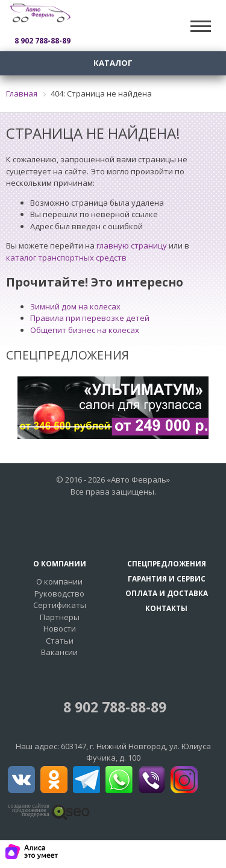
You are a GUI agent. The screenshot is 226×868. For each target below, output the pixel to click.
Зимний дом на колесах (75, 306)
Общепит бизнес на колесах (85, 330)
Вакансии (59, 652)
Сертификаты (60, 605)
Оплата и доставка (167, 593)
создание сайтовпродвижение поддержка (29, 810)
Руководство (59, 594)
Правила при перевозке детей (90, 318)
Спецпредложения (167, 563)
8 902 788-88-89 (113, 707)
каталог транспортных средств (66, 258)
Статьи (60, 641)
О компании (59, 581)
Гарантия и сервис (167, 578)
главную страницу (132, 246)
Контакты (166, 608)
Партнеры (60, 617)
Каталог (113, 63)
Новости (60, 629)
